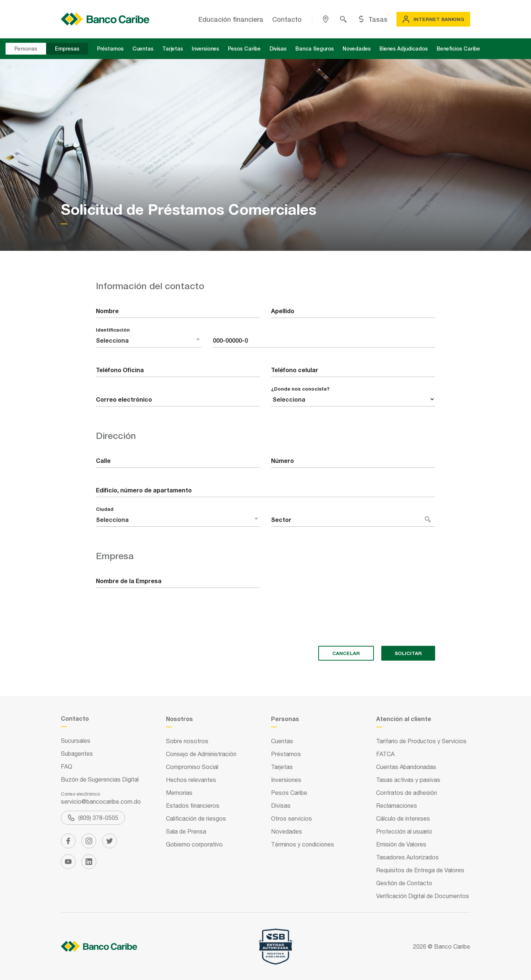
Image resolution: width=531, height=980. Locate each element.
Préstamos (110, 49)
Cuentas (143, 49)
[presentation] (152, 626)
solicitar (408, 653)
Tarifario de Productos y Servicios (421, 741)
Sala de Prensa (186, 831)
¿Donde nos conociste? (300, 389)
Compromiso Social (192, 767)
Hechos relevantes (191, 780)
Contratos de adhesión (407, 793)
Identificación (113, 330)
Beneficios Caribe (458, 49)
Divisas (278, 49)
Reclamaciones (397, 806)
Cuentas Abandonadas (406, 767)
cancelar (346, 653)
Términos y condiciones (303, 844)
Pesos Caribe (244, 49)
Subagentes (77, 754)
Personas (26, 49)
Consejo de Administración (201, 754)
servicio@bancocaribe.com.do (101, 801)
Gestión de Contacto (404, 883)
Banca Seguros (315, 49)
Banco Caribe (452, 946)
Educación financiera (231, 19)
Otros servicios (291, 818)
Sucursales (76, 741)
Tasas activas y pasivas (408, 780)
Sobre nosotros (187, 741)
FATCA (385, 754)
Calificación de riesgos (196, 818)
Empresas (67, 49)
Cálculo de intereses (403, 818)
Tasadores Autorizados (407, 857)
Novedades (357, 49)
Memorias (179, 793)
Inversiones (205, 49)
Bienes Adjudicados (404, 49)
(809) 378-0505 (93, 818)
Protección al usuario (404, 831)
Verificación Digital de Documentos (423, 896)
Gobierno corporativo (194, 844)
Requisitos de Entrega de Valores (420, 870)
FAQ (67, 766)
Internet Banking (433, 19)
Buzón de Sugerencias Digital (100, 779)
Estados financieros (193, 806)
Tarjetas (173, 49)
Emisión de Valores (401, 844)
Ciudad (105, 509)
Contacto (287, 19)
